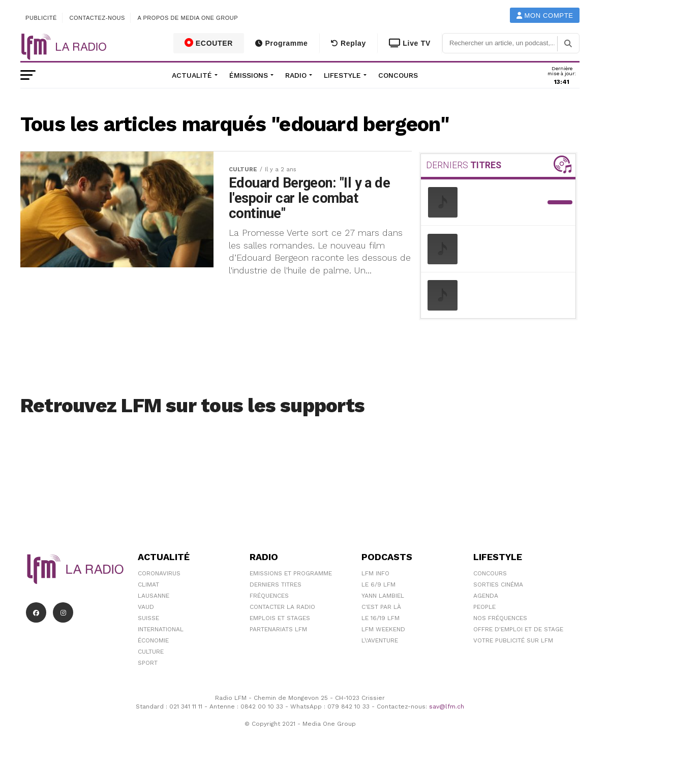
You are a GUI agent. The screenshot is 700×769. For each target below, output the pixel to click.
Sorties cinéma (498, 585)
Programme (281, 43)
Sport (148, 663)
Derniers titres (276, 585)
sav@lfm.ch (447, 706)
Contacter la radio (282, 607)
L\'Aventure (380, 640)
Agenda (486, 596)
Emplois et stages (280, 618)
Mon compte (545, 16)
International (161, 629)
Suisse (148, 618)
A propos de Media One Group (188, 18)
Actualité (192, 75)
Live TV (410, 43)
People (484, 607)
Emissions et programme (291, 573)
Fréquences (269, 596)
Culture (151, 652)
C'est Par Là (381, 607)
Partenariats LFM (278, 629)
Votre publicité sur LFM (513, 640)
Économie (153, 640)
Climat (148, 585)
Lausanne (154, 596)
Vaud (146, 607)
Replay (348, 43)
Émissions (249, 75)
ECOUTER (209, 43)
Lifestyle (342, 75)
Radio (296, 75)
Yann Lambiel (383, 596)
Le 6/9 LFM (378, 585)
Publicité (41, 18)
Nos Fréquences (500, 618)
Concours (398, 75)
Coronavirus (159, 573)
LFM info (375, 573)
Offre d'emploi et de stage (518, 629)
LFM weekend (383, 629)
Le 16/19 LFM (381, 618)
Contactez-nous (97, 18)
